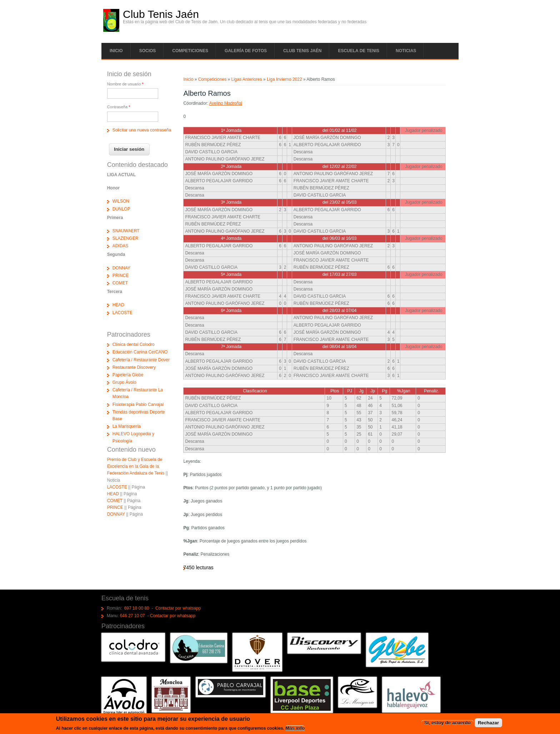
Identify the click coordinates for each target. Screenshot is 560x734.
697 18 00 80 (137, 608)
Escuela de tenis (359, 51)
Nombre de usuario (125, 84)
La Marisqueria (127, 426)
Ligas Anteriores (246, 79)
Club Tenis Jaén (161, 14)
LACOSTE (122, 313)
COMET (120, 283)
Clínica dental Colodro (134, 344)
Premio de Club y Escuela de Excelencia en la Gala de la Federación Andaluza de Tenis (136, 466)
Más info (295, 728)
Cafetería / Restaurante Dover (141, 360)
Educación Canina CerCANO (140, 352)
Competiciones (190, 51)
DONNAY (121, 268)
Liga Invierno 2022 (284, 79)
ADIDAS (121, 246)
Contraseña (119, 107)
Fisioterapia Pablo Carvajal (138, 405)
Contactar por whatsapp (178, 608)
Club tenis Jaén (302, 51)
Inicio (116, 51)
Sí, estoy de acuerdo (447, 723)
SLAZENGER (126, 238)
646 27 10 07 (132, 616)
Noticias (406, 51)
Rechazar (488, 723)
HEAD (118, 305)
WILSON (121, 201)
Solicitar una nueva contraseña (142, 130)
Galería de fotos (246, 51)
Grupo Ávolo (124, 382)
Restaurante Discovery (134, 367)
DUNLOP (121, 209)
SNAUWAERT (126, 231)
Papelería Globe (128, 375)
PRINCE (121, 276)
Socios (148, 51)
